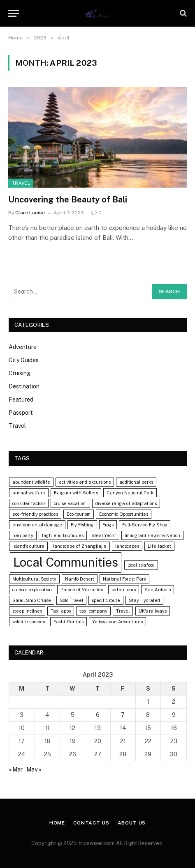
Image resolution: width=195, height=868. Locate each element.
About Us (132, 823)
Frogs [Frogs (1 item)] (108, 525)
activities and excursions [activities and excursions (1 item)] (85, 482)
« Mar (16, 769)
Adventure (23, 347)
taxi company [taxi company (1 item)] (93, 611)
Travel (21, 183)
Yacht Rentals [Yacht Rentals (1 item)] (68, 622)
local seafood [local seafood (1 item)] (141, 565)
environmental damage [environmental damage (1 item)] (37, 525)
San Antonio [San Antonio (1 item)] (158, 590)
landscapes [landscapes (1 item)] (127, 546)
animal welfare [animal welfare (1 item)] (29, 493)
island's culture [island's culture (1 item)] (28, 546)
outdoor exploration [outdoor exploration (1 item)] (32, 590)
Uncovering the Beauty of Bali (68, 200)
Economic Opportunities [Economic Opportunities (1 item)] (124, 514)
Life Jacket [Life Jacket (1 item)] (159, 546)
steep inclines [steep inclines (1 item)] (27, 611)
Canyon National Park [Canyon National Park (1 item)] (130, 493)
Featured (21, 400)
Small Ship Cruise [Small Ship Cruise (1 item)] (32, 600)
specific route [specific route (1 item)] (106, 600)
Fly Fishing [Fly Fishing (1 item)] (82, 525)
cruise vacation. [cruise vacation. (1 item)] (70, 503)
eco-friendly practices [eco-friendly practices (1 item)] (35, 514)
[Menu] (14, 13)
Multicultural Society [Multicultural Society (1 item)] (34, 579)
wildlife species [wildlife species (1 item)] (29, 622)
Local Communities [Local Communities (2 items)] (66, 562)
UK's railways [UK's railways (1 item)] (153, 611)
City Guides (24, 360)
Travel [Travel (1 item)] (123, 611)
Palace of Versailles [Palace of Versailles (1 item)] (82, 590)
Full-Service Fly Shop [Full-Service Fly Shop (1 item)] (145, 525)
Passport (21, 413)
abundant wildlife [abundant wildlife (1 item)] (31, 482)
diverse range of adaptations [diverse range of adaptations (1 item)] (126, 503)
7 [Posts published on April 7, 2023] (123, 715)
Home (57, 823)
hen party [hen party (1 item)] (23, 535)
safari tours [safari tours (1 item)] (124, 590)
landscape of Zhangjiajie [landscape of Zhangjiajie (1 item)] (80, 546)
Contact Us (91, 823)
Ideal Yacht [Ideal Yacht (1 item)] (104, 535)
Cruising (20, 373)
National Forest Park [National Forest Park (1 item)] (124, 579)
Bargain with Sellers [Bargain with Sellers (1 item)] (76, 493)
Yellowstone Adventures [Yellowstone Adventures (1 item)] (117, 622)
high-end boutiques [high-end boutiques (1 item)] (63, 535)
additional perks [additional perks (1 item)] (136, 482)
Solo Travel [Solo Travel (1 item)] (71, 600)
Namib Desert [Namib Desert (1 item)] (80, 579)
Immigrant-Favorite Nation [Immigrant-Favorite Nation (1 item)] (152, 535)
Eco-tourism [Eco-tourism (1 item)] (79, 514)
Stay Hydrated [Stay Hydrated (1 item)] (144, 600)
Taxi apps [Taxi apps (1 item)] (61, 611)
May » (34, 769)
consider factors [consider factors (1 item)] (29, 503)
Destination (24, 386)
